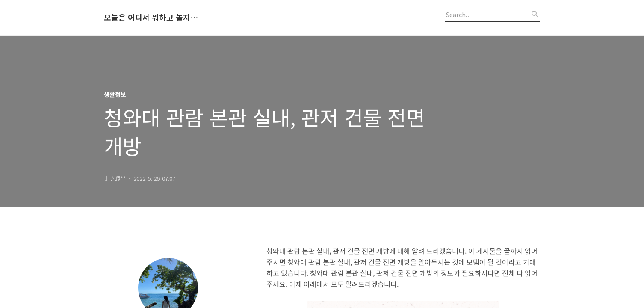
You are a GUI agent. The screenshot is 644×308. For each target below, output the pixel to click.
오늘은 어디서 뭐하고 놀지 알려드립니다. (151, 18)
